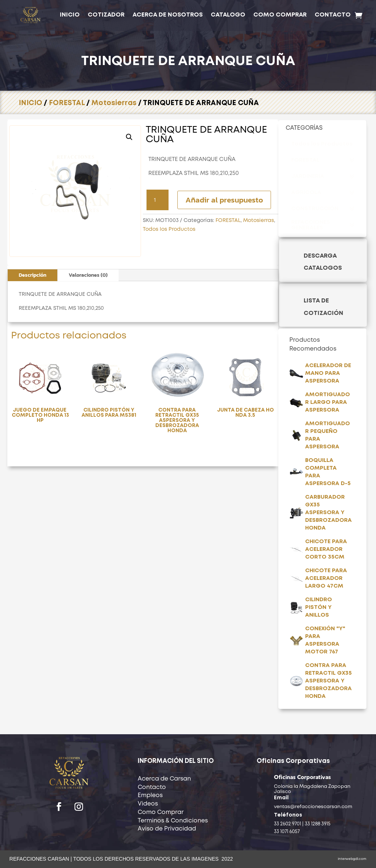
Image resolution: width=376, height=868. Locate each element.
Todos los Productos (169, 229)
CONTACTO (333, 15)
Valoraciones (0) (88, 275)
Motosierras (114, 103)
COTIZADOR (106, 15)
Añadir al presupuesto (224, 200)
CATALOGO (228, 15)
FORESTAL (67, 103)
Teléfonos (288, 815)
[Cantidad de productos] (158, 200)
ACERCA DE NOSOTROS (168, 15)
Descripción (32, 275)
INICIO (70, 15)
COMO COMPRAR (280, 15)
